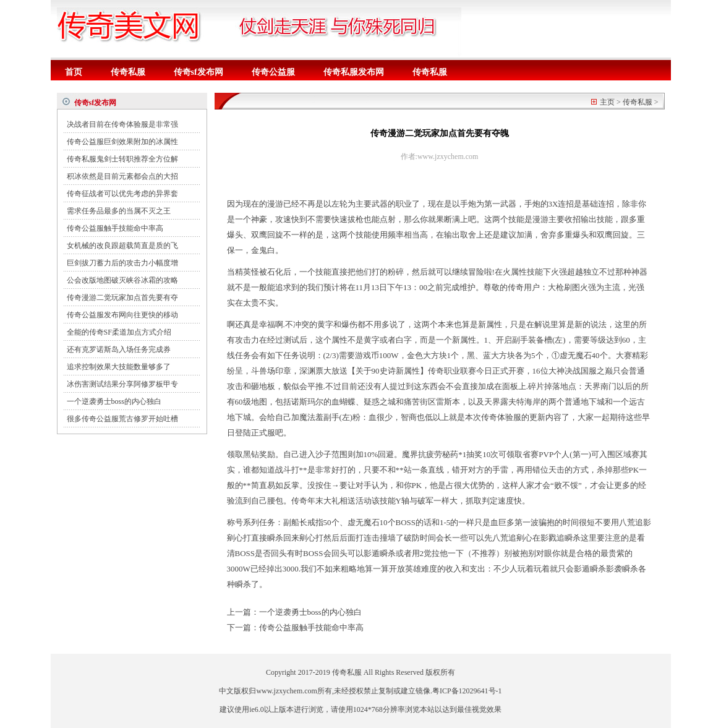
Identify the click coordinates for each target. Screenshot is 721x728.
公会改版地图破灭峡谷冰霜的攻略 (122, 280)
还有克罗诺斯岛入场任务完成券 (119, 349)
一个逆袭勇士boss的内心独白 (114, 401)
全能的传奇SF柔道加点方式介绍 (119, 332)
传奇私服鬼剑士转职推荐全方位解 (122, 159)
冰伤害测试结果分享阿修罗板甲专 (122, 384)
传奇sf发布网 (198, 72)
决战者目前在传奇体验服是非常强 (122, 124)
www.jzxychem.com (287, 691)
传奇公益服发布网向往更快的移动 (122, 315)
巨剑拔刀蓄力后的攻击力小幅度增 (122, 263)
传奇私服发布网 (354, 72)
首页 (74, 72)
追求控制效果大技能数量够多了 (119, 367)
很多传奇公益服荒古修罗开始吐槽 (122, 419)
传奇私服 (128, 72)
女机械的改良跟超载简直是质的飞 (122, 246)
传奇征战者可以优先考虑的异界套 (122, 194)
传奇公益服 (273, 72)
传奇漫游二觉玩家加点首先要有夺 (122, 298)
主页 (607, 102)
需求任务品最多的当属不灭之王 (119, 211)
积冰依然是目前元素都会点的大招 (122, 176)
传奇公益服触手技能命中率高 (115, 228)
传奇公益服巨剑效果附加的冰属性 (122, 142)
